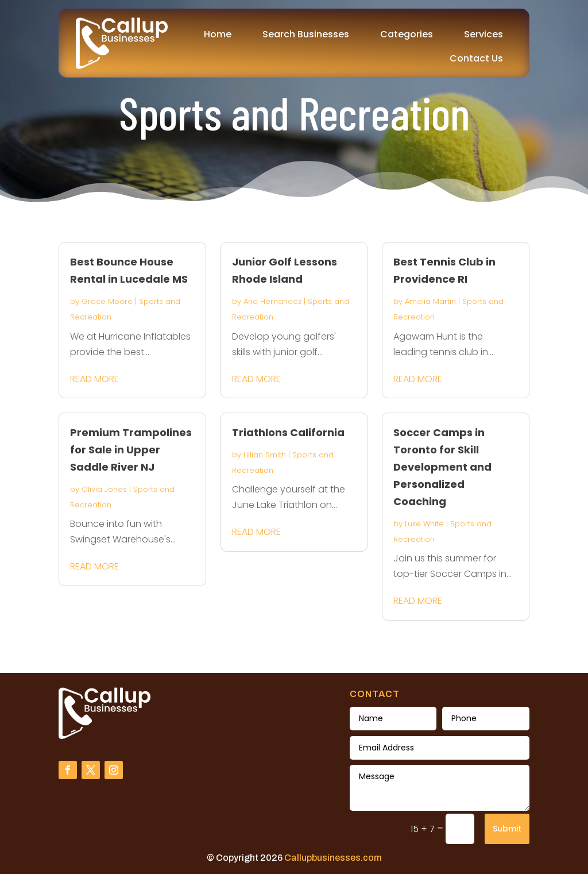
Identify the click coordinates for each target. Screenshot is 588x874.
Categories (407, 34)
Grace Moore (107, 301)
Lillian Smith (265, 455)
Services (483, 34)
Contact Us (476, 58)
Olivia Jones (104, 489)
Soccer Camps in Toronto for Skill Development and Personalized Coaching (442, 467)
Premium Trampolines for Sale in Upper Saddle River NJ (131, 450)
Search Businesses (306, 34)
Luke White (424, 524)
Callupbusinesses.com (333, 858)
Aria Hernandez (272, 301)
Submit (507, 829)
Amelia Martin (430, 301)
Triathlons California (288, 432)
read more (94, 379)
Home (218, 34)
